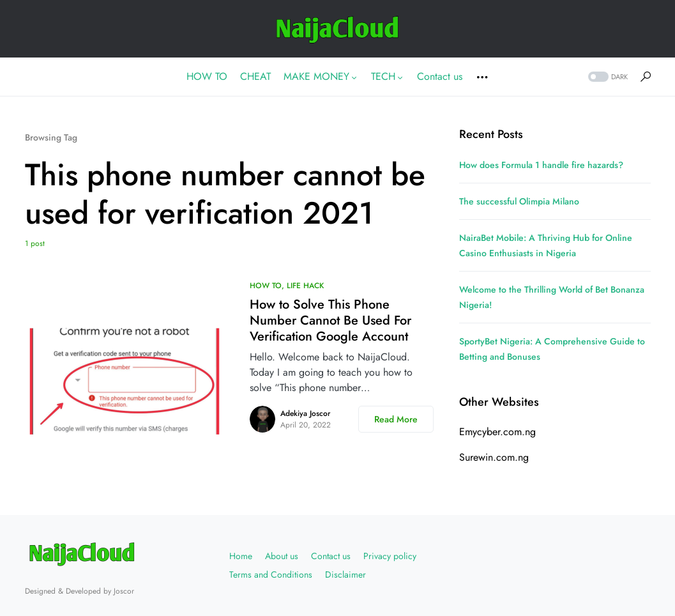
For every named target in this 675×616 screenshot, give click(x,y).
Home (241, 556)
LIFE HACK (305, 286)
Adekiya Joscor (305, 413)
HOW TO (266, 286)
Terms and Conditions (271, 574)
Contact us (331, 556)
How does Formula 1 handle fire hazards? (541, 165)
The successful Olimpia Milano (519, 201)
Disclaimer (345, 574)
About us (282, 556)
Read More (396, 419)
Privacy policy (390, 556)
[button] (607, 77)
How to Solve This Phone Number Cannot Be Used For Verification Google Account (330, 320)
